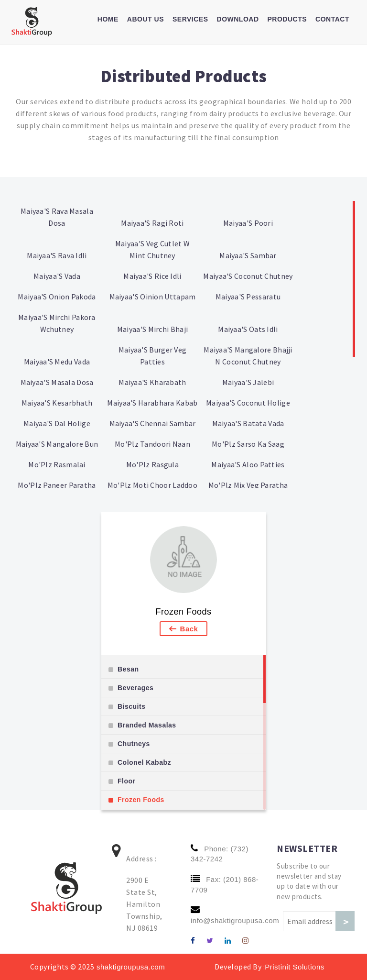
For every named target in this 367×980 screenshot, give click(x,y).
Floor (127, 781)
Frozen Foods (183, 612)
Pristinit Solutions (295, 967)
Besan (128, 669)
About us (146, 19)
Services (190, 19)
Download (238, 19)
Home (108, 19)
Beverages (135, 688)
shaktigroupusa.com (130, 967)
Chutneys (134, 744)
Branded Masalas (147, 725)
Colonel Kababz (144, 762)
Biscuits (131, 706)
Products (287, 19)
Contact (332, 19)
